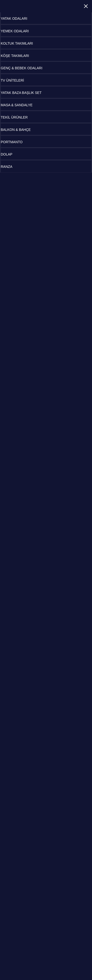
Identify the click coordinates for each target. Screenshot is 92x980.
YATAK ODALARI (14, 18)
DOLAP (7, 154)
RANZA (7, 167)
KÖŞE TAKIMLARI (15, 56)
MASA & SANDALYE (17, 105)
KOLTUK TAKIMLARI (17, 43)
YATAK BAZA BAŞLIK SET (21, 93)
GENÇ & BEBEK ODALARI (22, 68)
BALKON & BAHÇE (16, 130)
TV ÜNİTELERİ (12, 80)
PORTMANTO (12, 142)
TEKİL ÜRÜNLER (14, 117)
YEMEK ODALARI (15, 31)
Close (86, 6)
